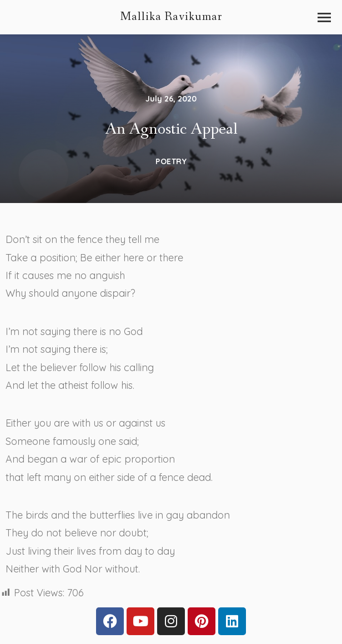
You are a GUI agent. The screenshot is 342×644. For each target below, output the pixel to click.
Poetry (171, 164)
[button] (324, 17)
